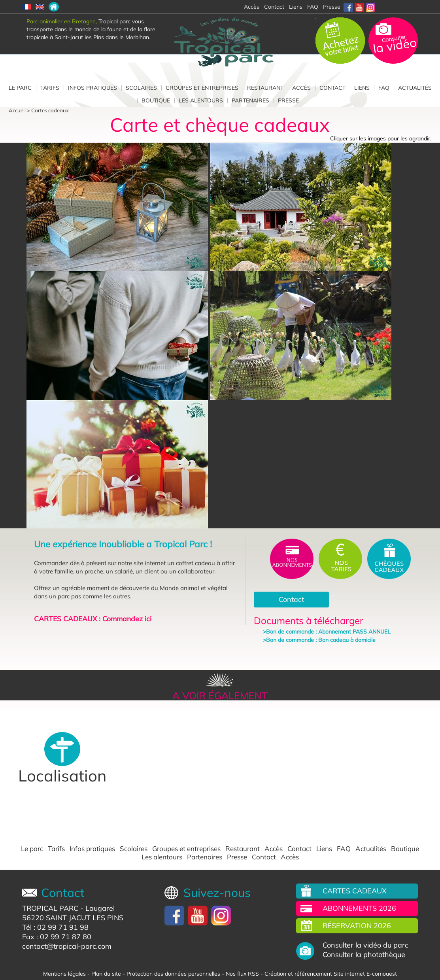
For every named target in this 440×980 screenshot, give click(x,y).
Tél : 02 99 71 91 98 (55, 927)
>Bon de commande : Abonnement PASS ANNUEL (327, 632)
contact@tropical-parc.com (67, 946)
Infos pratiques (93, 88)
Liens (296, 7)
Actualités (415, 88)
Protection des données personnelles (173, 974)
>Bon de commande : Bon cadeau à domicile (319, 640)
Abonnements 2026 (359, 908)
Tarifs (50, 88)
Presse (332, 7)
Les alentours (201, 100)
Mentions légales (64, 974)
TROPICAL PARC (50, 908)
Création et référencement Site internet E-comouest (331, 974)
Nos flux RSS (242, 974)
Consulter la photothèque (364, 955)
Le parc (20, 88)
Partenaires (250, 100)
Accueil (17, 110)
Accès (301, 88)
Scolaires (141, 88)
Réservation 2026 (357, 926)
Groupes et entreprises (202, 88)
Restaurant (265, 88)
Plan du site (106, 974)
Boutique (156, 100)
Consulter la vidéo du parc (365, 945)
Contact (332, 88)
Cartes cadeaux (50, 110)
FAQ (313, 7)
